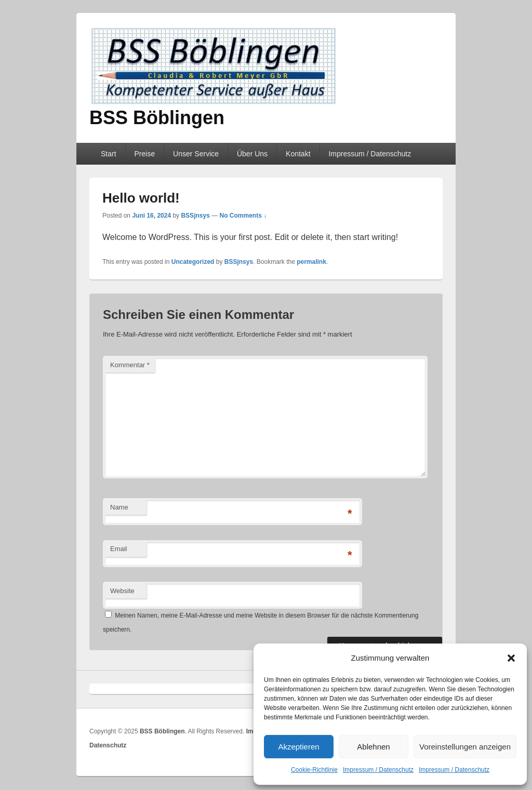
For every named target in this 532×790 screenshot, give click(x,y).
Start (109, 154)
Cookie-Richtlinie (314, 770)
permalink (311, 262)
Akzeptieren (298, 747)
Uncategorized (193, 262)
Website (122, 591)
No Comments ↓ (243, 216)
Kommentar (130, 365)
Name (119, 507)
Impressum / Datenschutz (378, 770)
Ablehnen (373, 747)
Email (119, 549)
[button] (511, 658)
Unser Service (196, 154)
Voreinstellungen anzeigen (465, 747)
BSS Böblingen (157, 118)
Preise (144, 154)
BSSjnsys (195, 216)
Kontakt (298, 154)
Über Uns (252, 154)
